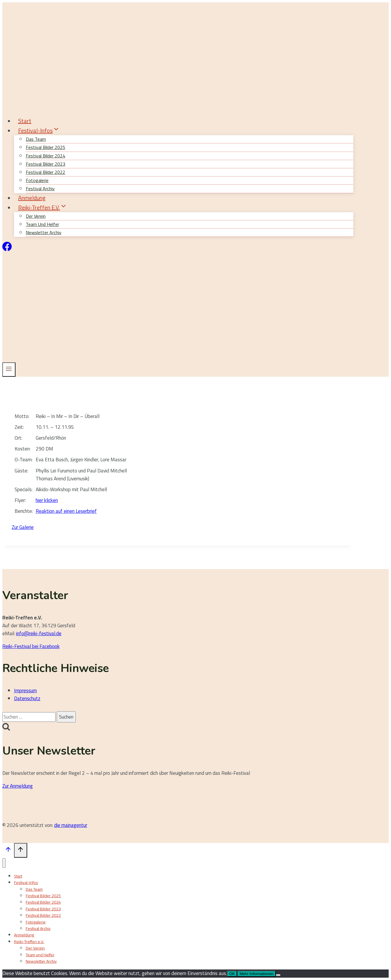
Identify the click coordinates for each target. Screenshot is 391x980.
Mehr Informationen (256, 974)
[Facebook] (7, 249)
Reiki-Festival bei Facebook (31, 646)
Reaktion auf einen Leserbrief (66, 511)
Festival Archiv (38, 928)
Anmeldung (32, 198)
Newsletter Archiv (44, 232)
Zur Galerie (23, 527)
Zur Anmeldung (18, 786)
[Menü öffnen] (9, 369)
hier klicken (47, 500)
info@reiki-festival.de (39, 633)
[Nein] (278, 975)
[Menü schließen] (4, 863)
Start (25, 121)
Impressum (25, 691)
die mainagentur (71, 825)
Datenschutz (27, 698)
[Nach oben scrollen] (8, 851)
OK (232, 974)
